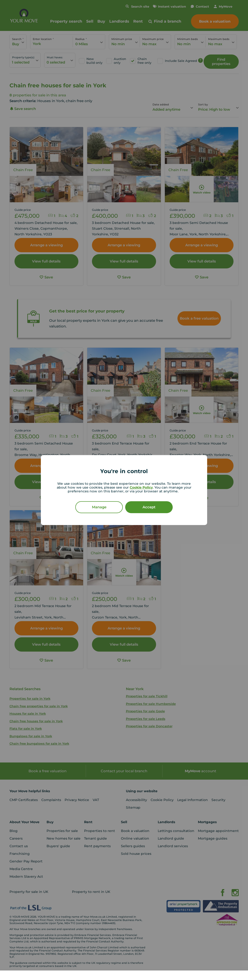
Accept (149, 507)
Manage (99, 507)
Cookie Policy (141, 487)
